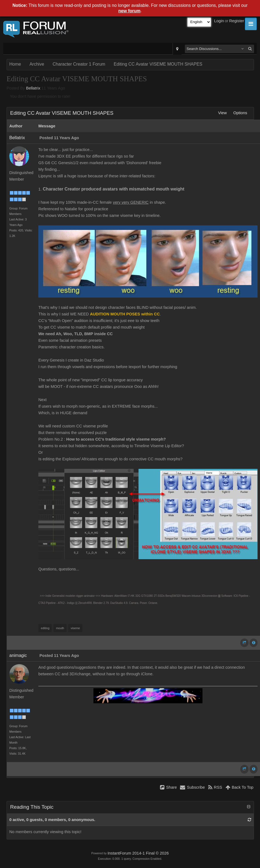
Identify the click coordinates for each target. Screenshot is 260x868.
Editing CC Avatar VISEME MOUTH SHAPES (158, 64)
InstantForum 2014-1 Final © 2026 (138, 853)
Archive (37, 64)
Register (237, 21)
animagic (18, 655)
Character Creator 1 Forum (79, 64)
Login (219, 21)
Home (15, 64)
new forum (129, 11)
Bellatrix (33, 88)
